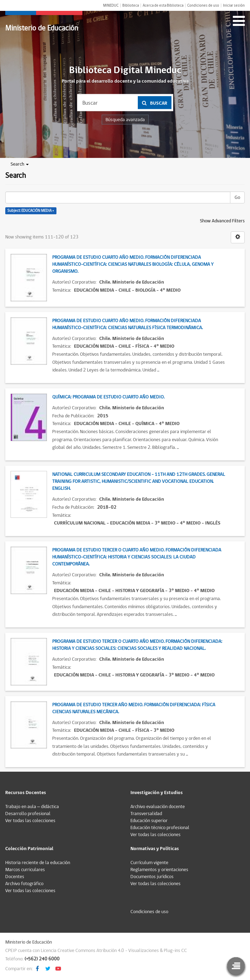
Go (237, 197)
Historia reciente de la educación (38, 863)
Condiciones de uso (203, 5)
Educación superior (149, 821)
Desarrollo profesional (28, 814)
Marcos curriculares (25, 870)
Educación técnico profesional (160, 828)
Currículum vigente (149, 863)
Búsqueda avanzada (125, 120)
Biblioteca (131, 5)
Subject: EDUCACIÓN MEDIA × (31, 211)
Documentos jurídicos (152, 877)
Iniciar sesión (234, 5)
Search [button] (20, 164)
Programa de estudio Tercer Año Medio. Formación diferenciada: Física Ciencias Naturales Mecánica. (134, 708)
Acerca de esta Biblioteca (163, 5)
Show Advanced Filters (222, 221)
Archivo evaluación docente (158, 807)
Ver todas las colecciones (30, 821)
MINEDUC (111, 5)
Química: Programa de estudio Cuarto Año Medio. (108, 397)
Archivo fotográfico (24, 884)
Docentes (15, 877)
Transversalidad (146, 814)
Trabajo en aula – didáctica (32, 807)
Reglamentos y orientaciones (159, 870)
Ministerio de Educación (42, 28)
